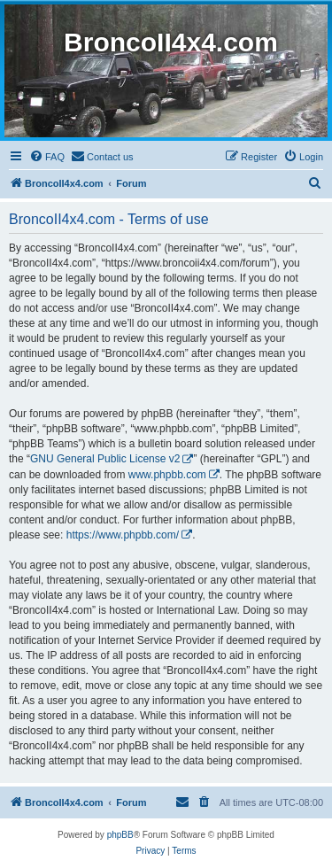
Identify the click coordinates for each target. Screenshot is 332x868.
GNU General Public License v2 (105, 459)
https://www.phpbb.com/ (123, 535)
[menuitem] (47, 157)
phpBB (120, 835)
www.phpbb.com (167, 475)
